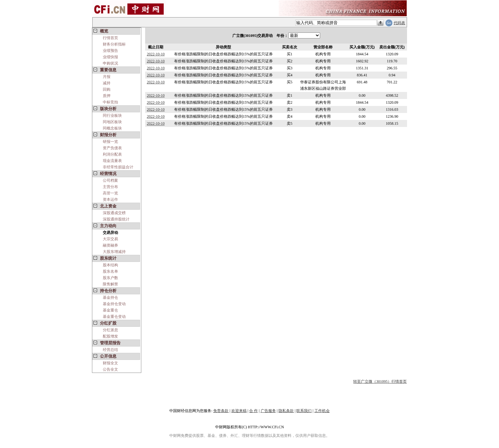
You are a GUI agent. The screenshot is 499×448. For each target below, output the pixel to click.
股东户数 (110, 278)
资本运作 (110, 199)
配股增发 (110, 336)
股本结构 (110, 265)
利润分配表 (112, 154)
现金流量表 (112, 161)
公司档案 (110, 180)
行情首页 (110, 38)
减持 (107, 83)
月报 (107, 77)
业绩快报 (110, 57)
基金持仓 (110, 297)
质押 (107, 96)
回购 (107, 89)
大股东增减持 (114, 252)
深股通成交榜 (114, 213)
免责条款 (221, 411)
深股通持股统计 (116, 219)
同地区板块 (112, 122)
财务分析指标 (114, 44)
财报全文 (110, 363)
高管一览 (110, 193)
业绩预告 (110, 51)
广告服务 (268, 411)
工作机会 (322, 411)
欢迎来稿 (239, 411)
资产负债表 (112, 148)
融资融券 (110, 245)
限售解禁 (110, 284)
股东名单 (110, 271)
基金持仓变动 (114, 304)
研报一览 (110, 142)
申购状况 (110, 63)
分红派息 (110, 330)
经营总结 (110, 350)
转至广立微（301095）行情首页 (380, 381)
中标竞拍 (110, 102)
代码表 (399, 23)
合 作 (253, 411)
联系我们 (304, 411)
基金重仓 (110, 310)
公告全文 (110, 369)
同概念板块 (112, 128)
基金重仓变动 (114, 317)
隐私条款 (286, 411)
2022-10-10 (156, 54)
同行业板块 (112, 115)
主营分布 (110, 187)
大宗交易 (110, 239)
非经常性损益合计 (118, 167)
